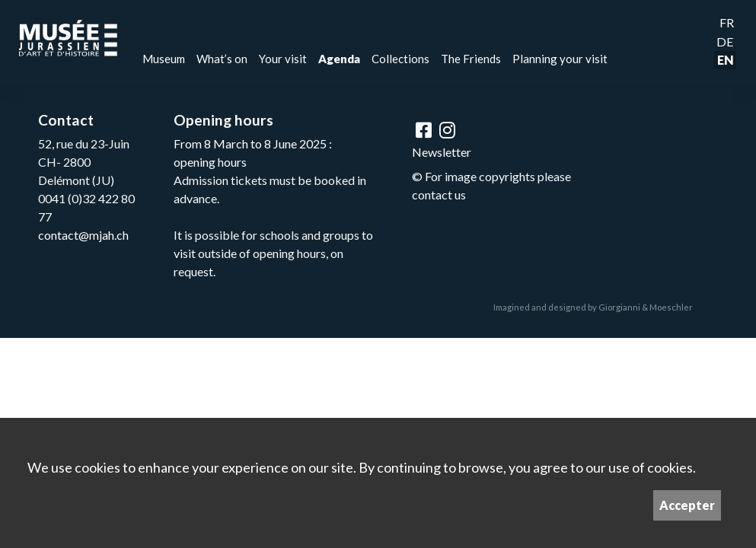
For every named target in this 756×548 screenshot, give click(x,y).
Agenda (339, 59)
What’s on (222, 59)
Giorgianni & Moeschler (646, 307)
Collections (400, 59)
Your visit (283, 59)
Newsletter (442, 152)
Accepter (687, 505)
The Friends (471, 59)
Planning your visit (560, 59)
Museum (164, 59)
